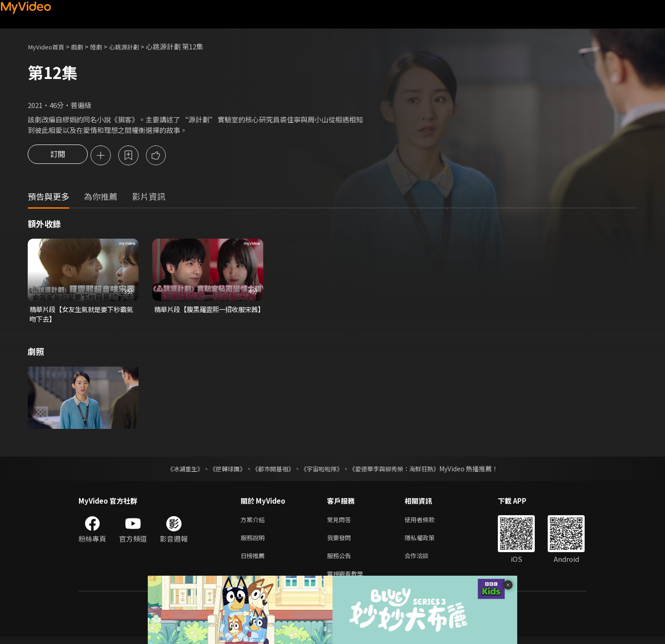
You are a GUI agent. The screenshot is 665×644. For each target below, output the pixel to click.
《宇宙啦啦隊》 (322, 470)
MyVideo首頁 (49, 46)
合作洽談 (424, 561)
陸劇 (104, 46)
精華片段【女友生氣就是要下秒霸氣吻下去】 (82, 316)
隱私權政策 (427, 541)
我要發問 (341, 541)
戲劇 (84, 46)
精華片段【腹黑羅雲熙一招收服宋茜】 (206, 316)
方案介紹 (254, 522)
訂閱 (58, 156)
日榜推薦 (254, 561)
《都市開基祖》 (271, 470)
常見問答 (341, 522)
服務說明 (254, 541)
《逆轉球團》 (222, 470)
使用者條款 (427, 522)
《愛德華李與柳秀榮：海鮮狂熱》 (400, 470)
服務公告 (341, 561)
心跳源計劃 (136, 46)
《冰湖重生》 (177, 470)
